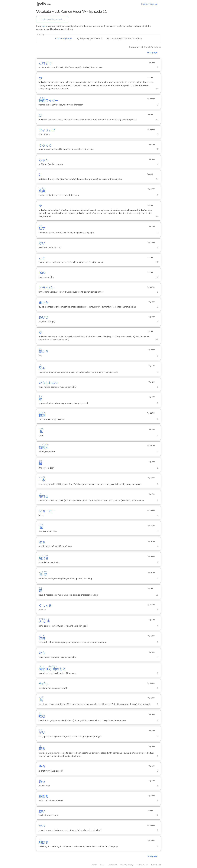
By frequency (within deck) (89, 39)
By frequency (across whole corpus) (124, 39)
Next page (152, 52)
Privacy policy (127, 865)
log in (45, 26)
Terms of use (142, 865)
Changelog (156, 865)
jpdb (41, 4)
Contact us (112, 865)
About (94, 865)
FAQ (102, 865)
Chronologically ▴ (64, 39)
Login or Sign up (149, 4)
